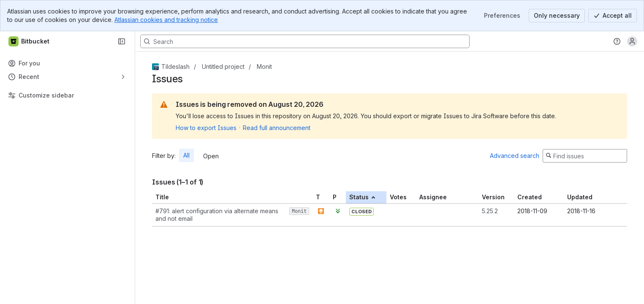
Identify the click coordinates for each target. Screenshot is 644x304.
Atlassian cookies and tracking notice (166, 20)
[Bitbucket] (29, 41)
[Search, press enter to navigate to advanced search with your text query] (305, 41)
